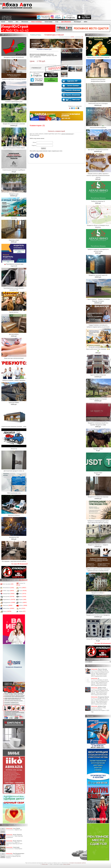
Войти (86, 22)
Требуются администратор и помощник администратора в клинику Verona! (99, 569)
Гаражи (23, 600)
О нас (57, 22)
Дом (22, 608)
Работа (23, 602)
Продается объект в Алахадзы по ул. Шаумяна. (99, 225)
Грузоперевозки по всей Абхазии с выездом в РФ (14, 288)
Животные (8, 605)
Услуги (23, 591)
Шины (23, 594)
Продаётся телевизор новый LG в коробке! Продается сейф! (99, 423)
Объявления (25, 22)
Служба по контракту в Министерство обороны (13, 856)
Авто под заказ (8, 584)
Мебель (23, 605)
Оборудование (9, 602)
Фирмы (22, 611)
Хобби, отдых (8, 591)
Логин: (34, 142)
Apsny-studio (67, 864)
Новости (10, 22)
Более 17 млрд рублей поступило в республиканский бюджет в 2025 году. (100, 710)
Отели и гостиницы (36, 22)
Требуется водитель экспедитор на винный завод (99, 249)
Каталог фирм (48, 22)
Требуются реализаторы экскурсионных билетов (99, 79)
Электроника (9, 597)
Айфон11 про (18, 830)
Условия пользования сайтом (77, 863)
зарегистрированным (67, 134)
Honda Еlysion (18, 849)
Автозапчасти (8, 588)
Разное (7, 611)
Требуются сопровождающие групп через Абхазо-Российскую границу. (99, 521)
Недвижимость (9, 600)
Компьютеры (9, 608)
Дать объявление (66, 22)
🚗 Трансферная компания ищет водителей (14, 264)
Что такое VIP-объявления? (20, 564)
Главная (3, 22)
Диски (23, 597)
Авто (17, 22)
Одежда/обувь (9, 594)
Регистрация (77, 22)
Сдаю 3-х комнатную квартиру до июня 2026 (14, 844)
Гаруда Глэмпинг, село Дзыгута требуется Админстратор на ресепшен (99, 325)
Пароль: (34, 145)
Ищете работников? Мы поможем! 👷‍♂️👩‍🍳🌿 (99, 349)
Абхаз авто (45, 864)
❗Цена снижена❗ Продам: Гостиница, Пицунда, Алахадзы (99, 299)
